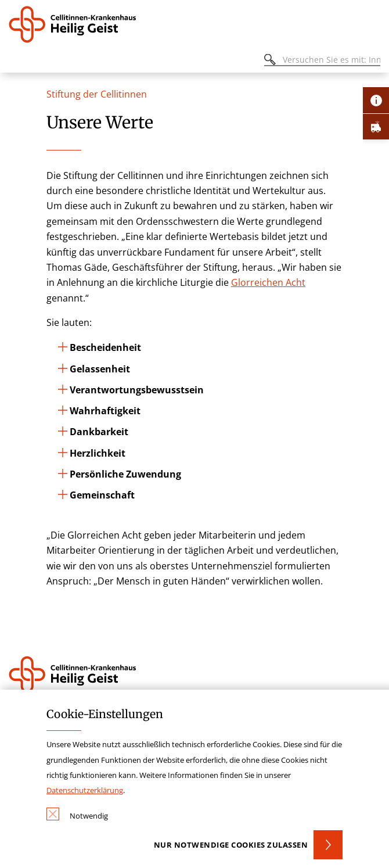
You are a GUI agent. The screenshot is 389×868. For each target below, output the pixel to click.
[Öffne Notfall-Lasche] (376, 126)
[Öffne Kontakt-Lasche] (376, 100)
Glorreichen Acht (268, 282)
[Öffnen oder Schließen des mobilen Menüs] (15, 61)
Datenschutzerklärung (85, 790)
